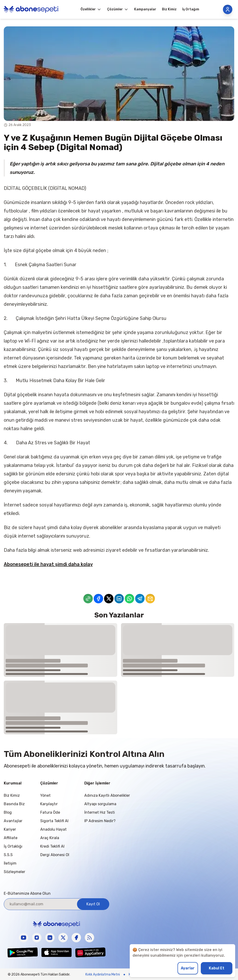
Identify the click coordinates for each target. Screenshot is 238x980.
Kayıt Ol (93, 904)
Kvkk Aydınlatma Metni (103, 974)
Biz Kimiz (12, 795)
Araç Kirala (50, 838)
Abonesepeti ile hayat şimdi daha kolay (48, 564)
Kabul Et (217, 968)
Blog (8, 812)
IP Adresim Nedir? (100, 821)
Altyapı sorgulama (100, 804)
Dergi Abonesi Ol (55, 855)
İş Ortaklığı (13, 846)
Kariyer (10, 829)
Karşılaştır (49, 804)
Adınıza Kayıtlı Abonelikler (107, 795)
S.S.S (8, 855)
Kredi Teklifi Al (52, 846)
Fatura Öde (50, 812)
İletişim (10, 863)
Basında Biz (14, 804)
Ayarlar (188, 968)
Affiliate (11, 838)
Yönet (45, 795)
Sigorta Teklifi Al (54, 821)
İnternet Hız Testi (100, 812)
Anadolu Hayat (53, 829)
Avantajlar (13, 821)
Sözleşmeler (14, 872)
